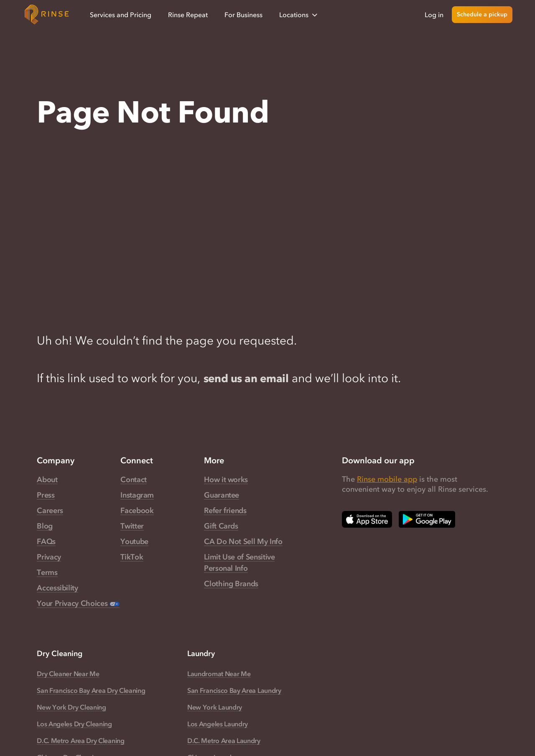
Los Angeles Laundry (218, 724)
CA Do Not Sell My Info (243, 542)
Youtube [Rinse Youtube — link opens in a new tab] (134, 542)
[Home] (47, 15)
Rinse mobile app (387, 480)
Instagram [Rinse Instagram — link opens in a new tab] (137, 495)
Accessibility (57, 588)
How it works (226, 480)
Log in (434, 15)
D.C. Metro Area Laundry (224, 741)
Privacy (49, 557)
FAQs (46, 542)
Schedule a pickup (482, 14)
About (47, 480)
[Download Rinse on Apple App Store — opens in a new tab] (367, 520)
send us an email (248, 378)
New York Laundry (215, 707)
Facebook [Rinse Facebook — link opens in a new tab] (137, 511)
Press (46, 495)
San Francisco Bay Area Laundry (234, 691)
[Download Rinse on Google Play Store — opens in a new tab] (427, 520)
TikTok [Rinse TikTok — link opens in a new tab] (132, 557)
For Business (243, 15)
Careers (50, 511)
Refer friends (225, 511)
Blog (45, 526)
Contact (133, 480)
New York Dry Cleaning (71, 707)
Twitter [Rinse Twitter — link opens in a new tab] (132, 526)
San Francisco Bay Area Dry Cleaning (91, 691)
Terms (47, 573)
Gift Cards (221, 526)
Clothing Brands (231, 584)
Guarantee (222, 495)
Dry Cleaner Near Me (68, 674)
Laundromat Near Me (219, 674)
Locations (299, 15)
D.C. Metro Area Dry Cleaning (80, 741)
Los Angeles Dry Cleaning (74, 724)
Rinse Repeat (188, 15)
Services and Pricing (121, 15)
